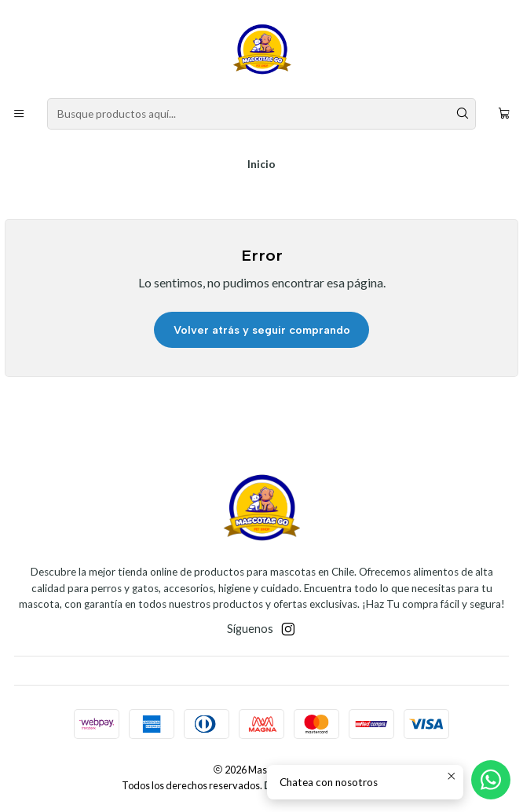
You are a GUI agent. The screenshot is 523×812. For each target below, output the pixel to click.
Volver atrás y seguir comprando (262, 330)
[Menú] (19, 114)
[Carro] (504, 114)
